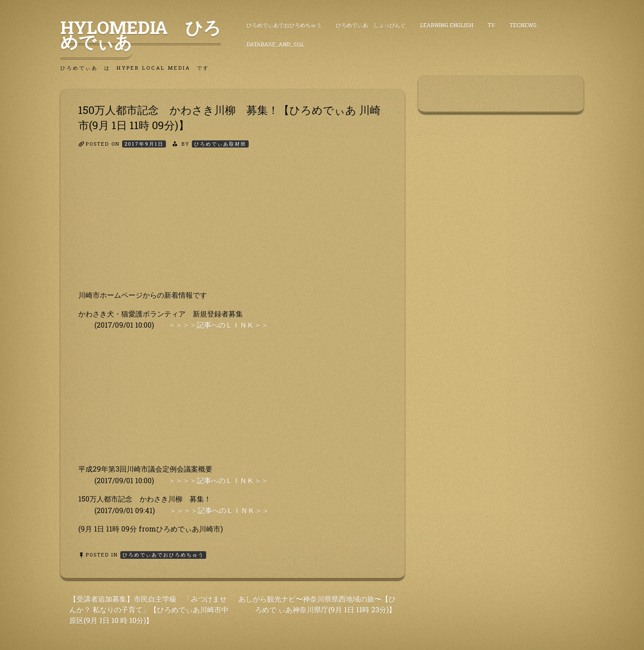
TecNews (523, 25)
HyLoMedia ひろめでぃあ (141, 34)
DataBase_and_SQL (275, 44)
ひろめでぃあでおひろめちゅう (284, 25)
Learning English (447, 25)
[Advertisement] (233, 227)
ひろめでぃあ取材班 (220, 144)
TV (491, 25)
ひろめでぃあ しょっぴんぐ (371, 25)
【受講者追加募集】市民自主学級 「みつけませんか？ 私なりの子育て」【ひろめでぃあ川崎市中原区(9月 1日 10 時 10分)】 (149, 610)
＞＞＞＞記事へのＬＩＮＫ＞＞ (218, 325)
